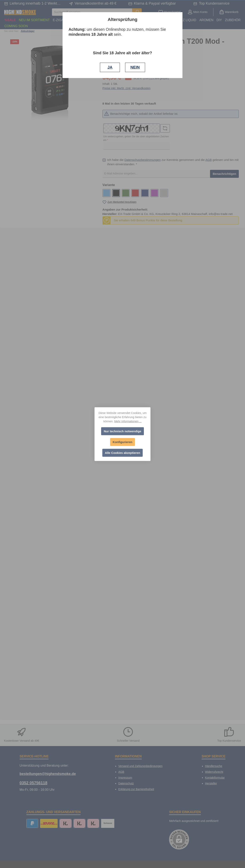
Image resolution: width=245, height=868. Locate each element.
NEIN (135, 67)
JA (110, 67)
